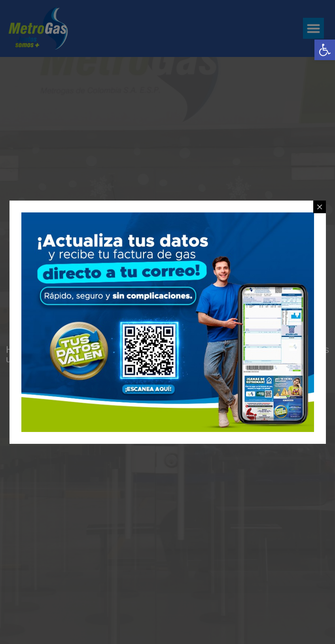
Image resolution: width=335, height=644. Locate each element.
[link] (325, 50)
